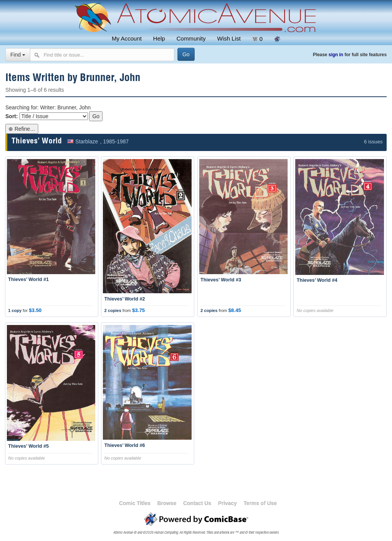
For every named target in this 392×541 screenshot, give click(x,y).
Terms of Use (260, 503)
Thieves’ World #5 (28, 446)
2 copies (113, 310)
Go (96, 116)
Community (191, 38)
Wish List (229, 38)
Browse (167, 503)
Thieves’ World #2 (125, 299)
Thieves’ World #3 (221, 280)
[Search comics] (102, 55)
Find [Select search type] (18, 55)
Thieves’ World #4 (317, 280)
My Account (127, 38)
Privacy (227, 503)
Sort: (12, 116)
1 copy (15, 310)
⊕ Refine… (22, 129)
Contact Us (197, 503)
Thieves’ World (37, 142)
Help (159, 38)
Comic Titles (135, 503)
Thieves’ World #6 (125, 445)
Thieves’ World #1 (28, 279)
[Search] (186, 54)
